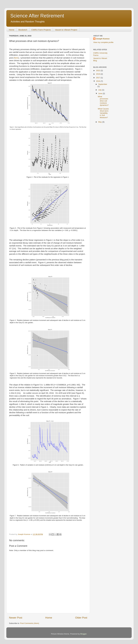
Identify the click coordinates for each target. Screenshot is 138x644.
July (100, 90)
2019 (98, 74)
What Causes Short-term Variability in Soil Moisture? (103, 113)
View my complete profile (103, 42)
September (103, 84)
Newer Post (16, 618)
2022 (98, 71)
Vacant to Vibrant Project (66, 30)
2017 (98, 78)
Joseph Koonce (103, 39)
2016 (98, 81)
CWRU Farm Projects (41, 30)
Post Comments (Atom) (30, 623)
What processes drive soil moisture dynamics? (103, 101)
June (100, 93)
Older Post (81, 618)
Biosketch (23, 30)
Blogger (83, 634)
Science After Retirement (37, 16)
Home (12, 30)
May (100, 122)
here (16, 58)
